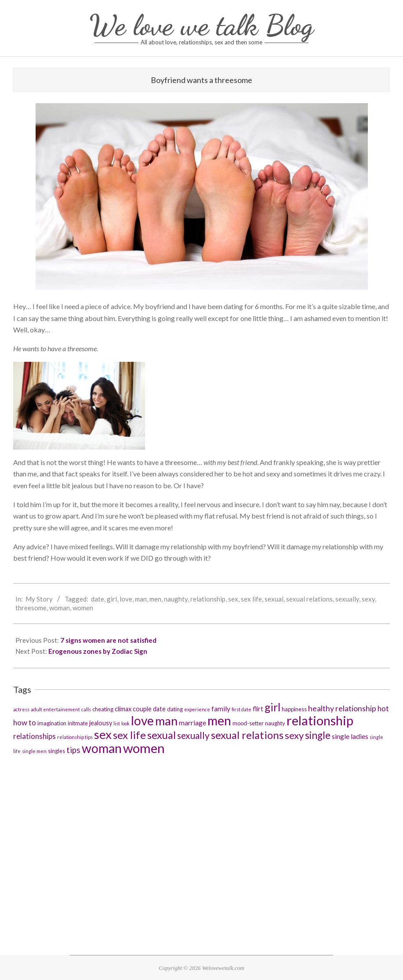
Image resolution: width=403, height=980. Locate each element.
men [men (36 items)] (219, 720)
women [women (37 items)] (144, 748)
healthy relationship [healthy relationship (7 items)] (342, 708)
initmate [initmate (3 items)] (78, 723)
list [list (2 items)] (117, 723)
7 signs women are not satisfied (108, 640)
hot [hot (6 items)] (383, 708)
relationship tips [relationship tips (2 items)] (75, 737)
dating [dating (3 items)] (175, 709)
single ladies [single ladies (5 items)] (350, 736)
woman (60, 608)
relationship (208, 599)
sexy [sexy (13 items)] (294, 735)
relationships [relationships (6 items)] (34, 736)
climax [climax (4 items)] (123, 709)
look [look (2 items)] (125, 723)
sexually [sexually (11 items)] (193, 735)
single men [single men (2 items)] (34, 751)
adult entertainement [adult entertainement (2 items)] (55, 709)
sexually (347, 599)
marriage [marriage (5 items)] (192, 722)
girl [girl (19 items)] (272, 707)
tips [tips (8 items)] (73, 750)
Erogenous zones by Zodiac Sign (98, 651)
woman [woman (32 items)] (102, 748)
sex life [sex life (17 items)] (129, 735)
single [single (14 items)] (318, 735)
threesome (31, 608)
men (155, 599)
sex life (251, 599)
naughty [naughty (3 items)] (275, 723)
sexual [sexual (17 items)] (162, 735)
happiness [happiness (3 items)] (294, 709)
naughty (176, 599)
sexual (274, 599)
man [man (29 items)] (166, 721)
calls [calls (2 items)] (86, 709)
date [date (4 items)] (159, 709)
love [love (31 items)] (142, 721)
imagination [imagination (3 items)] (52, 723)
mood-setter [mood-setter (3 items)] (248, 723)
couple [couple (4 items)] (142, 709)
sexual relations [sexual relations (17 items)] (247, 735)
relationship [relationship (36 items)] (320, 720)
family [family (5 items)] (221, 708)
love (126, 599)
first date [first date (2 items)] (241, 709)
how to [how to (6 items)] (25, 722)
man (141, 599)
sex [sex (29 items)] (103, 734)
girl (112, 599)
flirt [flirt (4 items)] (258, 709)
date (98, 599)
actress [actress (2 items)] (21, 709)
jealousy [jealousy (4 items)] (101, 723)
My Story (39, 599)
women (83, 608)
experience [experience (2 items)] (197, 709)
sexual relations (309, 599)
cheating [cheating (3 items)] (103, 709)
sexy (368, 599)
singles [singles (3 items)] (56, 751)
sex (233, 599)
